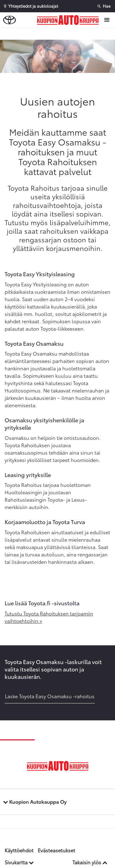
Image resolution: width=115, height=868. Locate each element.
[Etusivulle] (69, 20)
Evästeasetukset (56, 850)
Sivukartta (19, 862)
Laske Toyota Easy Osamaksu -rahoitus (50, 696)
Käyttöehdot (19, 850)
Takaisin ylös (90, 862)
